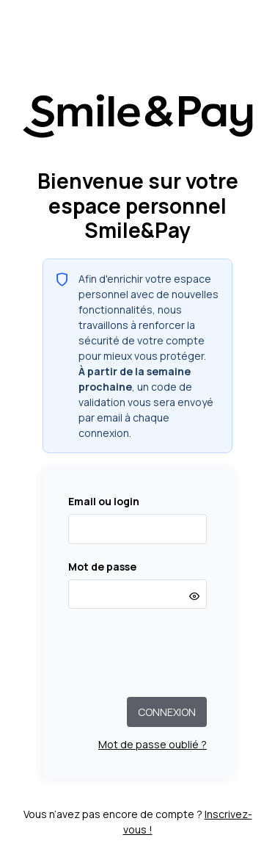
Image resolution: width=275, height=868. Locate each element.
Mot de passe (102, 567)
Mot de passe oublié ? (153, 744)
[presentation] (138, 653)
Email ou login (104, 501)
